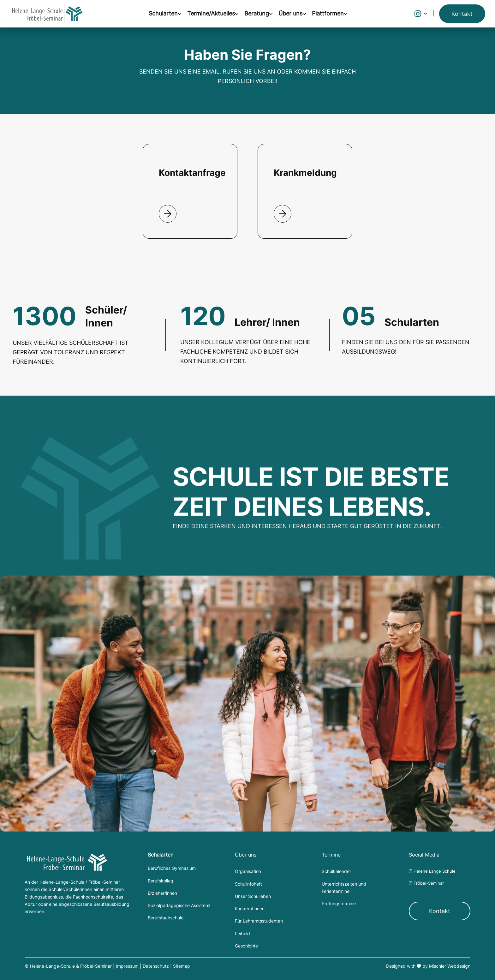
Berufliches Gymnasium (172, 868)
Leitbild (242, 934)
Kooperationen (250, 909)
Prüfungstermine (339, 904)
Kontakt (440, 911)
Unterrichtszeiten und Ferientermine (344, 888)
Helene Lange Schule (432, 871)
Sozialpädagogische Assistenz (179, 905)
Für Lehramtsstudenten (259, 921)
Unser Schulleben (253, 896)
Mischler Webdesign (450, 966)
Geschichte (246, 946)
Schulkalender (336, 871)
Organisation (248, 871)
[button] (168, 14)
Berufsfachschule (166, 918)
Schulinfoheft (248, 884)
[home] (47, 14)
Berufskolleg (161, 881)
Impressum (127, 966)
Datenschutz (156, 966)
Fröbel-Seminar (426, 883)
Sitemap (182, 966)
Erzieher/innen (162, 893)
